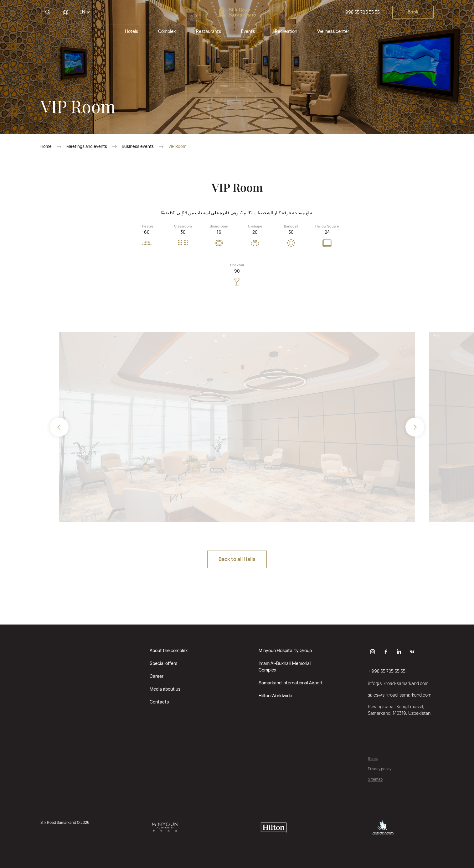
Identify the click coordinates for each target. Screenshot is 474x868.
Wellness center (333, 31)
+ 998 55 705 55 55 (361, 12)
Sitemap (375, 779)
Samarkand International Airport (291, 683)
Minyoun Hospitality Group (285, 650)
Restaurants (209, 31)
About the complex (169, 650)
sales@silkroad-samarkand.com (400, 695)
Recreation (286, 31)
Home (46, 146)
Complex (167, 31)
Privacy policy (380, 769)
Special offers (163, 663)
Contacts (159, 702)
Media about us (165, 689)
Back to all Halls (237, 559)
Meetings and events (87, 146)
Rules (373, 759)
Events (248, 31)
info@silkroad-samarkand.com (398, 683)
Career (157, 676)
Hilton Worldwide (275, 695)
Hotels (131, 31)
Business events (138, 146)
